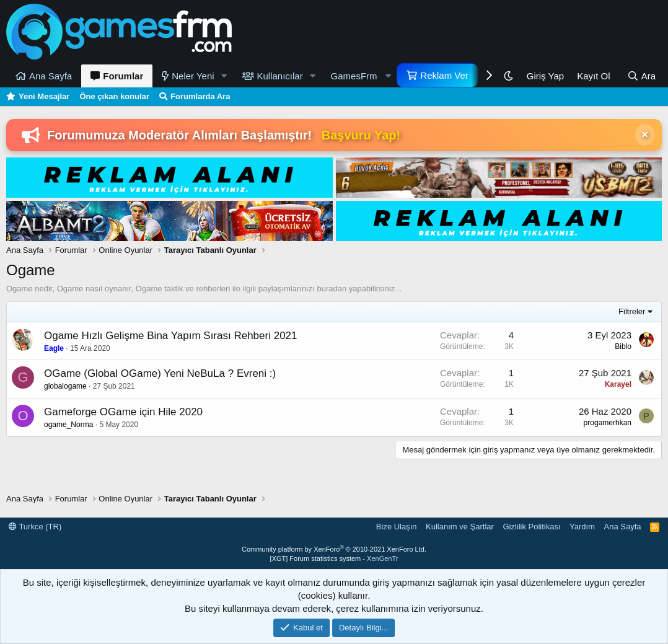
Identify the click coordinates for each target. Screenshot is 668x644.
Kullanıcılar (280, 76)
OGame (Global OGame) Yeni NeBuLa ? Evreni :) (160, 373)
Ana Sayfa (51, 76)
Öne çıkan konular (114, 96)
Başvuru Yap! (361, 135)
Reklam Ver (444, 75)
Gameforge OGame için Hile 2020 (123, 412)
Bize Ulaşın (397, 527)
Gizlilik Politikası (531, 527)
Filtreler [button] (632, 311)
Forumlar (123, 76)
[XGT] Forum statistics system (334, 558)
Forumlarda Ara (200, 96)
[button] (224, 76)
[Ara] (641, 76)
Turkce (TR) (35, 527)
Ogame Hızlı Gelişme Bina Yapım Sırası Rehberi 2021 (171, 336)
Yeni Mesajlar (44, 96)
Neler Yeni (193, 76)
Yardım (582, 527)
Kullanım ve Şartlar (460, 527)
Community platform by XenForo (334, 549)
